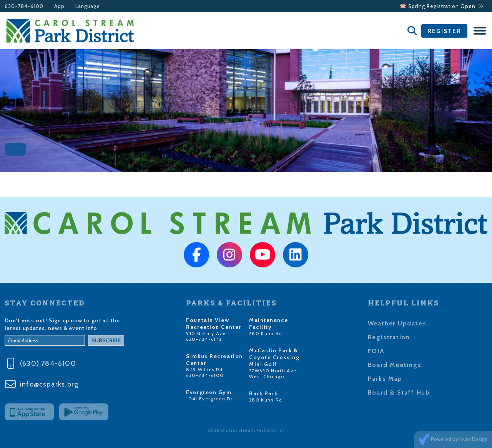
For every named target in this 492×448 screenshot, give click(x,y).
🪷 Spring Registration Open (442, 6)
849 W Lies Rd (204, 369)
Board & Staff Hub (399, 392)
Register (444, 31)
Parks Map (385, 379)
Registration (389, 337)
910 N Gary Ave (206, 333)
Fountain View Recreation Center (214, 324)
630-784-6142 (204, 339)
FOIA (376, 351)
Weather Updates (397, 323)
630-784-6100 (24, 6)
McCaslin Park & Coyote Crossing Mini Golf (274, 357)
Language (88, 6)
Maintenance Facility (268, 324)
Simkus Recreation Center (214, 360)
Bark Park (263, 393)
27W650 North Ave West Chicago (273, 373)
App (59, 6)
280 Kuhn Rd (266, 333)
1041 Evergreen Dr (209, 399)
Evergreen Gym (209, 392)
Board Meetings (395, 365)
